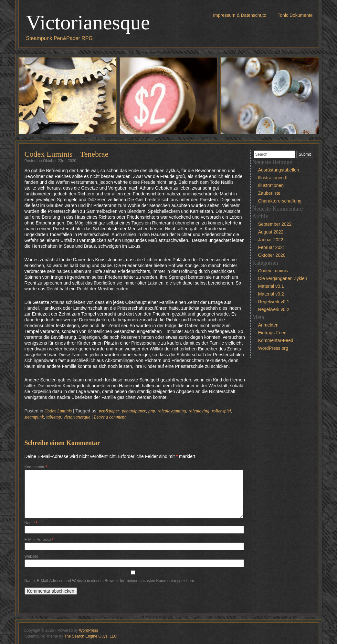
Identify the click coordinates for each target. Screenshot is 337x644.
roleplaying (199, 411)
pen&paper (109, 411)
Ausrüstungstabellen (279, 170)
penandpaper (134, 411)
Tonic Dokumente (295, 15)
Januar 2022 (271, 240)
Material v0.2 (271, 294)
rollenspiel (221, 411)
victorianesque (77, 417)
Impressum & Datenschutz (239, 15)
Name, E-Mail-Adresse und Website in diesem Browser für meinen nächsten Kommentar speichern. (110, 581)
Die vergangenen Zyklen (283, 278)
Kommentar (36, 467)
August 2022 (271, 232)
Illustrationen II (273, 178)
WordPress (88, 630)
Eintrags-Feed (272, 333)
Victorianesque (88, 22)
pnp (152, 411)
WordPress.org (273, 348)
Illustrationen (271, 185)
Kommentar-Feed (276, 340)
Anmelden (268, 325)
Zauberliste (269, 193)
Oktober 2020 (272, 255)
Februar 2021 (272, 247)
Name (31, 523)
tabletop (54, 417)
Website (32, 556)
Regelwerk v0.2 (274, 309)
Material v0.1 (271, 286)
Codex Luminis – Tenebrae (67, 154)
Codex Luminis (58, 411)
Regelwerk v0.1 (274, 302)
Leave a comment (110, 417)
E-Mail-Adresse (39, 540)
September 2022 (275, 224)
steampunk (34, 417)
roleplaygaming (172, 411)
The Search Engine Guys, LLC (91, 636)
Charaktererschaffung (280, 201)
